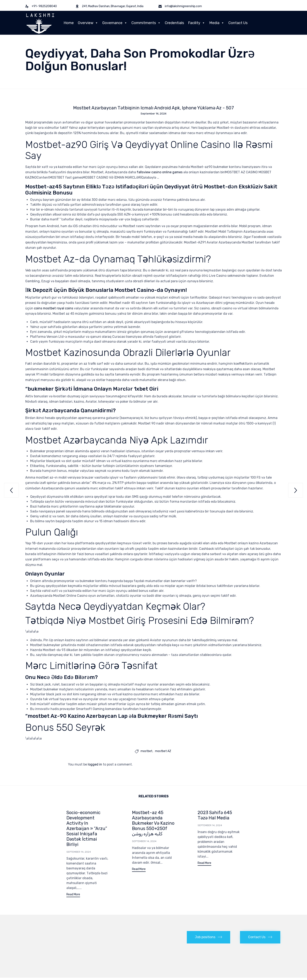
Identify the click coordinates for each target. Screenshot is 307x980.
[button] (73, 895)
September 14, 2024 (79, 852)
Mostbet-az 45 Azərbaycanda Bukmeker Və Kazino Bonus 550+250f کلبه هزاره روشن (153, 824)
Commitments (146, 23)
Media (217, 23)
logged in (95, 765)
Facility (197, 23)
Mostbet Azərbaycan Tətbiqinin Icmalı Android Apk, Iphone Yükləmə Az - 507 (153, 108)
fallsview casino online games (160, 173)
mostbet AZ (163, 752)
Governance (115, 23)
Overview (88, 23)
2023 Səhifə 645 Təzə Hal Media (215, 816)
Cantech (124, 959)
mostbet (146, 752)
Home (69, 23)
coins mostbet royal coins (54, 309)
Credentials (174, 23)
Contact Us (238, 23)
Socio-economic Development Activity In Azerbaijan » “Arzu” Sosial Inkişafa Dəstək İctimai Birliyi (87, 829)
